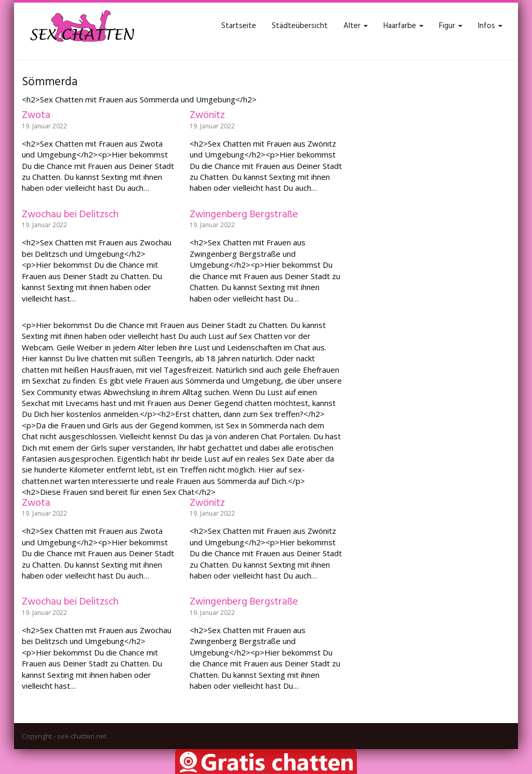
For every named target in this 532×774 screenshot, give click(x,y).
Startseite (239, 26)
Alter (356, 26)
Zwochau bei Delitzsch (70, 215)
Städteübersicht (300, 26)
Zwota (36, 115)
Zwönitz (207, 115)
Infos (490, 26)
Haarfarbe (403, 26)
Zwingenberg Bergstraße (244, 215)
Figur (451, 26)
